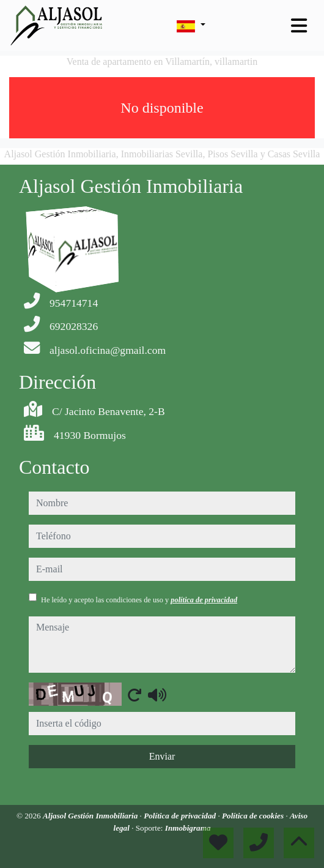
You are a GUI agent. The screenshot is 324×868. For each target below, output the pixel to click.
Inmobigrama (188, 828)
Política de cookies (254, 816)
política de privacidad (204, 600)
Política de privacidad (181, 816)
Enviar (162, 756)
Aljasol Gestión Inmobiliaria (91, 816)
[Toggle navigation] (299, 26)
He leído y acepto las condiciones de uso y (139, 600)
